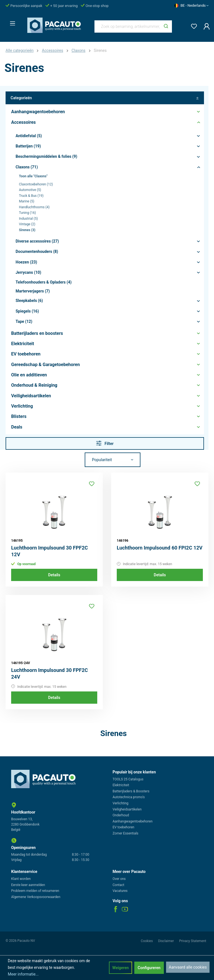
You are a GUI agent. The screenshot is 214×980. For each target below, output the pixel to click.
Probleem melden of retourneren (35, 891)
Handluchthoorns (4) (34, 207)
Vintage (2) (27, 224)
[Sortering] (113, 460)
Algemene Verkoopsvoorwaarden (36, 897)
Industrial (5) (28, 219)
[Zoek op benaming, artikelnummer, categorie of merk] (127, 26)
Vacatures (120, 891)
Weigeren (121, 968)
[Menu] (11, 22)
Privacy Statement (193, 941)
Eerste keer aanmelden (28, 885)
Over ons (119, 879)
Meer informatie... (23, 974)
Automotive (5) (30, 190)
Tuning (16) (27, 213)
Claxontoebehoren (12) (36, 184)
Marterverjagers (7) (33, 291)
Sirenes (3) (27, 230)
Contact (118, 885)
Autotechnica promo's (129, 797)
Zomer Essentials (126, 833)
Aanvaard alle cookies (188, 967)
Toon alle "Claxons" (33, 176)
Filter (105, 443)
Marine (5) (27, 201)
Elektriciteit (121, 785)
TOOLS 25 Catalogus (128, 779)
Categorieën (105, 98)
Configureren (149, 968)
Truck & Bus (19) (31, 196)
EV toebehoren (123, 827)
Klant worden (21, 879)
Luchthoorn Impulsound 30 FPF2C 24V (49, 673)
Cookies (147, 941)
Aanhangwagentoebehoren (132, 821)
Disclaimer (166, 941)
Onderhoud (121, 815)
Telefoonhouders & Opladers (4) (44, 282)
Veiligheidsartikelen (127, 809)
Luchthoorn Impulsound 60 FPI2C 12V (160, 548)
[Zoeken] (166, 26)
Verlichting (121, 803)
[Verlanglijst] (192, 25)
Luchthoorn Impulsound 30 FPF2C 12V (49, 551)
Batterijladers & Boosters (131, 791)
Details (54, 575)
